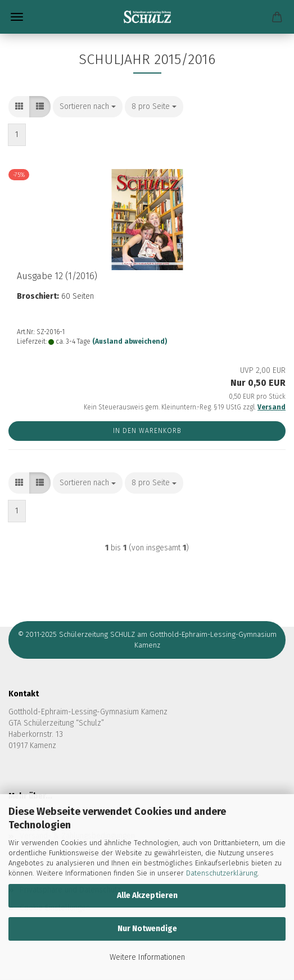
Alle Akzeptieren (147, 895)
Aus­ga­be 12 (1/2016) (57, 276)
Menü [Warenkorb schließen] (17, 17)
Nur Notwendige (147, 929)
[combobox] (88, 107)
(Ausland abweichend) (130, 341)
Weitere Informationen (147, 957)
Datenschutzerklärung (222, 873)
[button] (19, 107)
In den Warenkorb (147, 431)
